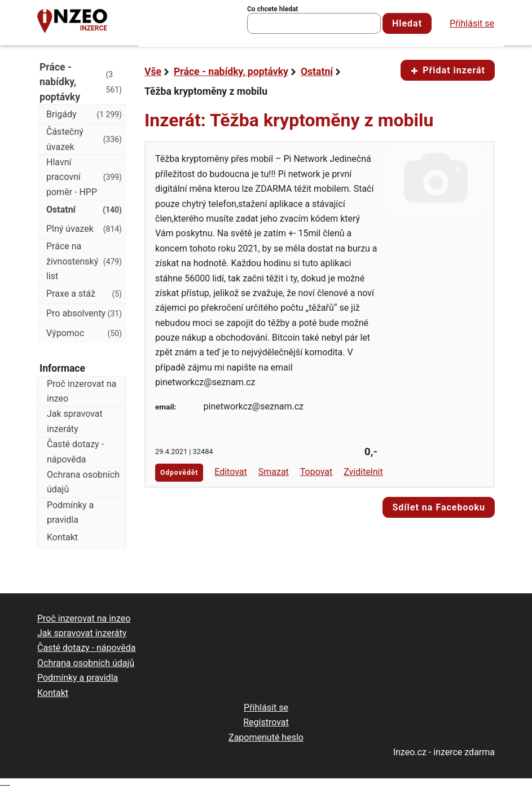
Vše (153, 72)
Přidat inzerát (448, 70)
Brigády (84, 114)
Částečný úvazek (84, 139)
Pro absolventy (84, 314)
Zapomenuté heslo (266, 737)
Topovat (316, 472)
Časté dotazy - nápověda (75, 451)
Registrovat (266, 722)
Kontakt (62, 537)
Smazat (274, 472)
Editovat (231, 472)
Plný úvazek (84, 229)
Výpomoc (84, 333)
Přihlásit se (472, 23)
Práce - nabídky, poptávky (231, 72)
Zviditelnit (363, 472)
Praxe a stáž (84, 294)
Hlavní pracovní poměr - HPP (84, 177)
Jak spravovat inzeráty (75, 421)
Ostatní (317, 72)
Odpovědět (179, 473)
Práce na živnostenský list (84, 261)
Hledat (407, 23)
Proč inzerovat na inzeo (82, 391)
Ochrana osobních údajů (83, 482)
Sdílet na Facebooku (439, 507)
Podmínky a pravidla (70, 512)
